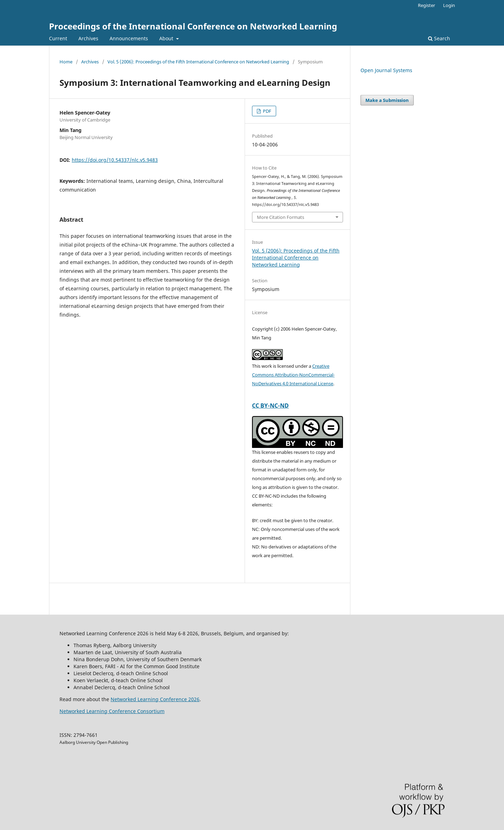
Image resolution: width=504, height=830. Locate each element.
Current (58, 38)
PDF (267, 111)
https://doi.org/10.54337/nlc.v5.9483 (115, 160)
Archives (88, 38)
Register (426, 5)
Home (66, 62)
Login (449, 5)
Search (439, 38)
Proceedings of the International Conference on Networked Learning (193, 26)
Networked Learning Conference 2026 (155, 699)
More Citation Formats (281, 217)
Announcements (129, 38)
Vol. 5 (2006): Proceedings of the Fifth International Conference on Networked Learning (198, 62)
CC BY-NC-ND (270, 406)
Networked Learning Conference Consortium (112, 711)
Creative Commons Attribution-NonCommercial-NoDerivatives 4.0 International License (293, 375)
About (167, 38)
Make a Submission (387, 100)
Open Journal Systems (386, 70)
